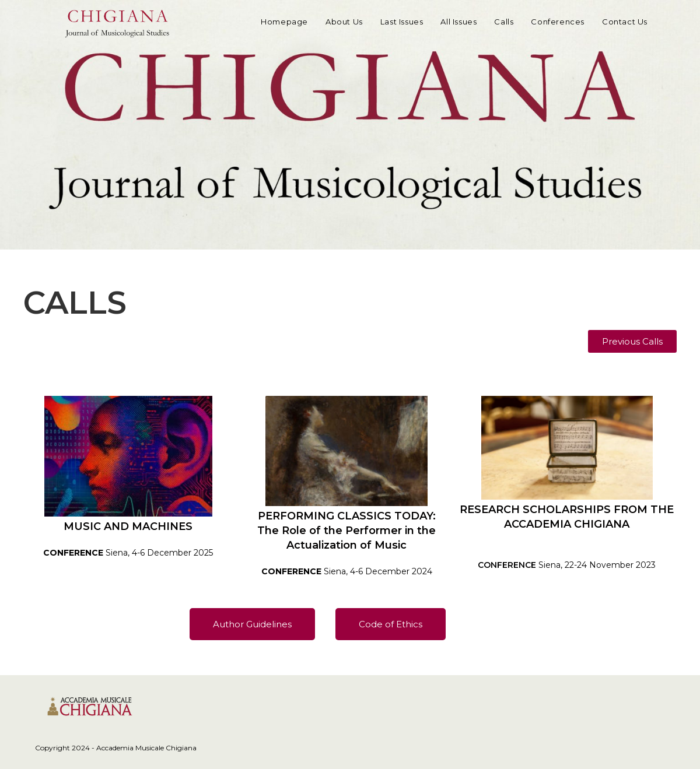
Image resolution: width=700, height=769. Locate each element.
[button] (632, 341)
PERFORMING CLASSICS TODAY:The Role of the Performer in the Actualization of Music (346, 531)
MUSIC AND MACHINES (128, 526)
